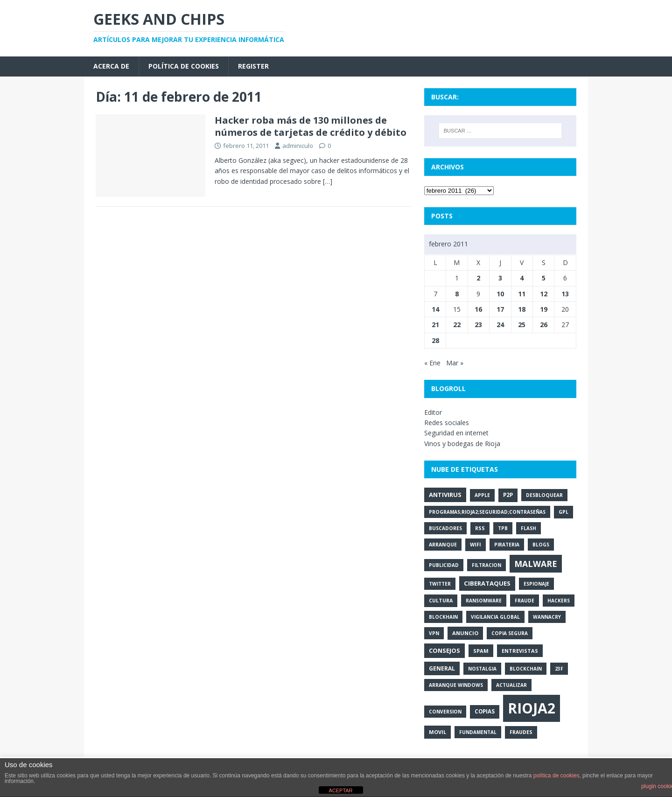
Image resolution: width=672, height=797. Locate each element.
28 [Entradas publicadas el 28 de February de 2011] (435, 340)
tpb (503, 528)
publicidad (444, 565)
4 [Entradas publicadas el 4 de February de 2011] (522, 278)
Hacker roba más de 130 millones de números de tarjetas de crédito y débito (311, 126)
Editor (433, 412)
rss (480, 528)
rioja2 (532, 708)
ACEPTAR (340, 790)
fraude (525, 601)
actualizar (511, 685)
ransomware (484, 601)
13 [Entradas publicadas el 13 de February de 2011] (565, 294)
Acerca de (111, 66)
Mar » (455, 363)
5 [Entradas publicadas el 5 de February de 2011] (544, 278)
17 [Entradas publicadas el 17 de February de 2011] (500, 309)
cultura (441, 601)
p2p (508, 495)
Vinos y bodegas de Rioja (462, 444)
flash (528, 528)
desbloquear (544, 495)
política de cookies (556, 776)
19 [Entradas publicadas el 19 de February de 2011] (544, 309)
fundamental (478, 732)
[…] (328, 181)
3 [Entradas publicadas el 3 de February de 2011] (500, 278)
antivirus (445, 495)
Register (253, 66)
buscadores (445, 528)
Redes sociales (447, 423)
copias (485, 711)
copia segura (510, 633)
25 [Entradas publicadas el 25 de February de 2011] (522, 325)
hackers (559, 601)
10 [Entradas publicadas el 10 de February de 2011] (500, 294)
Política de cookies (184, 66)
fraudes (521, 732)
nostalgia (482, 669)
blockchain (526, 669)
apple (482, 495)
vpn (434, 633)
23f (559, 669)
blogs (541, 545)
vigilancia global (495, 617)
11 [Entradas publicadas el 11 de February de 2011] (522, 294)
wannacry (547, 617)
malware (536, 564)
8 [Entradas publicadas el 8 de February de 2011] (457, 294)
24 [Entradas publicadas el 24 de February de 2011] (500, 325)
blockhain (443, 617)
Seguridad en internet (456, 433)
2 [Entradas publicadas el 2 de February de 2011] (478, 278)
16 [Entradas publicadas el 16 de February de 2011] (478, 309)
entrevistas (520, 651)
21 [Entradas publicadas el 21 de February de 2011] (435, 325)
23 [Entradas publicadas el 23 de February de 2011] (478, 325)
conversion (445, 712)
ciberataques (487, 583)
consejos (444, 650)
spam (481, 651)
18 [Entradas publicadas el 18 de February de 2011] (522, 309)
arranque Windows (456, 685)
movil (437, 732)
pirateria (507, 545)
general (442, 668)
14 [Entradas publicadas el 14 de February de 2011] (435, 309)
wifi (476, 545)
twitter (440, 584)
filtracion (486, 565)
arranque (443, 545)
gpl (563, 512)
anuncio (465, 633)
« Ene (432, 363)
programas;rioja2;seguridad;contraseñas (487, 512)
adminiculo (298, 146)
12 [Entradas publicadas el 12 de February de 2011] (544, 294)
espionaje (536, 584)
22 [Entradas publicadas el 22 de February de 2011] (457, 325)
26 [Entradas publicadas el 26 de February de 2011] (544, 325)
